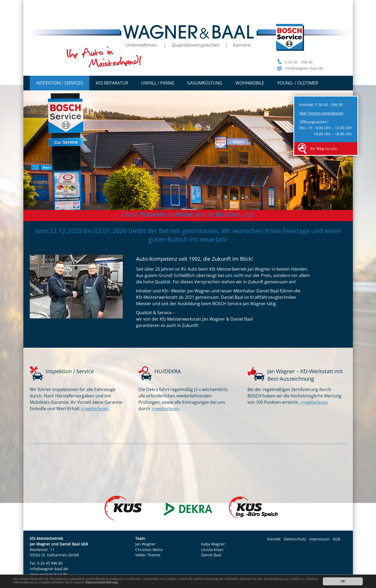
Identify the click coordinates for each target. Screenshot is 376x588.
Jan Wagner (145, 544)
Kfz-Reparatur (112, 83)
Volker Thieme (148, 555)
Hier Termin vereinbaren (322, 113)
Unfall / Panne (158, 83)
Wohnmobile (250, 83)
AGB (336, 539)
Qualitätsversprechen (196, 45)
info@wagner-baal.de (304, 68)
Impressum (319, 539)
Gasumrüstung (205, 83)
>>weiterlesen (94, 409)
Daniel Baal (211, 555)
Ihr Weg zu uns (324, 148)
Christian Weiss (149, 550)
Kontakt (274, 539)
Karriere (242, 45)
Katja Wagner (213, 544)
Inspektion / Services (60, 83)
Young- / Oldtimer (298, 83)
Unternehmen (141, 45)
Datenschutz (295, 539)
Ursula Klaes (212, 550)
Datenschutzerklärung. (102, 582)
